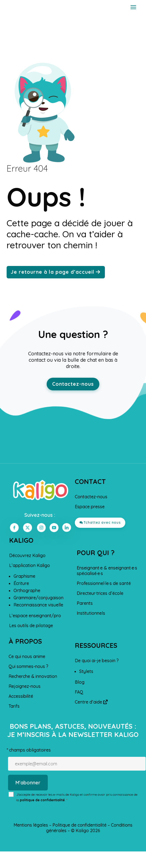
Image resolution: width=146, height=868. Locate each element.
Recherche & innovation (33, 676)
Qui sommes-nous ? (28, 666)
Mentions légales (31, 825)
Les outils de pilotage (31, 625)
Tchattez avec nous (102, 522)
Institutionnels (91, 613)
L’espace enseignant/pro (35, 616)
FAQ (79, 692)
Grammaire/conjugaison (39, 598)
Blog (80, 682)
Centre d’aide (91, 702)
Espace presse (90, 507)
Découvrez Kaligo (27, 555)
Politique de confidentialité (79, 825)
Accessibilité (21, 696)
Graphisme (24, 576)
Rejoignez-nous (25, 686)
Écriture (21, 583)
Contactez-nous (73, 384)
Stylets (86, 671)
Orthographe (27, 590)
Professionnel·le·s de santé (104, 583)
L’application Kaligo (30, 565)
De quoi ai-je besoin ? (97, 661)
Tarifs (14, 706)
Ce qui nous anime (27, 656)
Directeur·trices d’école (100, 593)
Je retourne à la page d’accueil (53, 272)
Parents (85, 603)
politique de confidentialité (42, 800)
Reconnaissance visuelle (38, 605)
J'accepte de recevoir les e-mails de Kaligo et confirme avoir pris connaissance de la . (77, 797)
